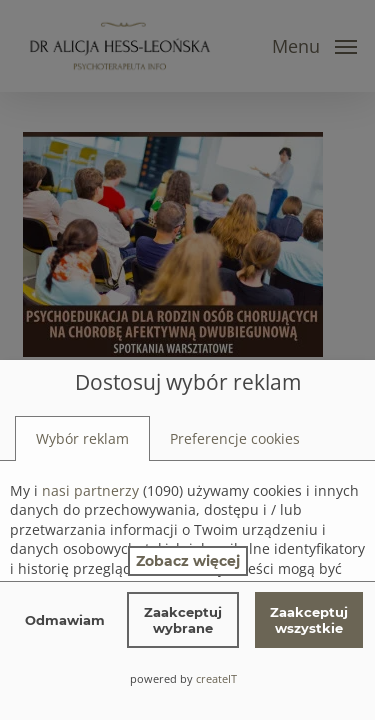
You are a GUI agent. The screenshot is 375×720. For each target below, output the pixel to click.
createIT (216, 678)
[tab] (82, 439)
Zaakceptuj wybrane (183, 620)
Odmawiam (65, 620)
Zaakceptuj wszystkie (309, 620)
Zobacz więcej (188, 561)
